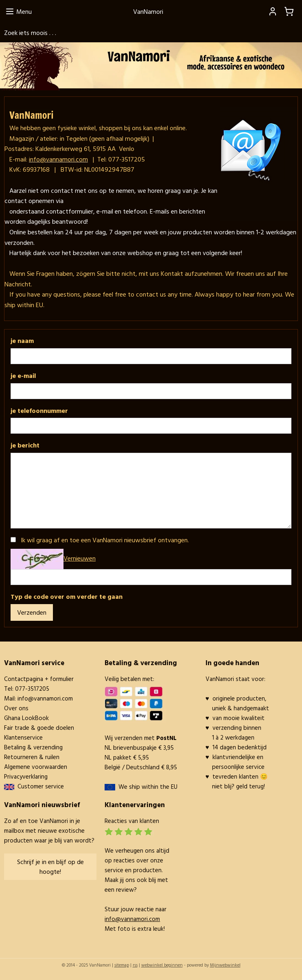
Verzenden (32, 612)
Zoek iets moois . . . (30, 33)
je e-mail (23, 375)
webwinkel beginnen (162, 965)
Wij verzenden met (141, 738)
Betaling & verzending (33, 747)
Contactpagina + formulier (39, 679)
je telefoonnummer (39, 410)
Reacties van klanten (132, 821)
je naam (22, 340)
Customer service (39, 786)
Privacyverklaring (26, 776)
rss (135, 965)
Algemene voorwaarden (36, 767)
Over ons (16, 708)
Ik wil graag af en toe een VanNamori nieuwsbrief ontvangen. (105, 540)
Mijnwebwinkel (225, 965)
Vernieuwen (80, 558)
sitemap (122, 965)
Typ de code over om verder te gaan (67, 596)
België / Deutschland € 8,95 (141, 767)
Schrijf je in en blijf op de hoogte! (50, 867)
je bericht (25, 445)
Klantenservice (23, 737)
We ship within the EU (148, 787)
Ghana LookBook (26, 718)
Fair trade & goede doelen (39, 728)
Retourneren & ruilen (32, 757)
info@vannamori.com (45, 698)
